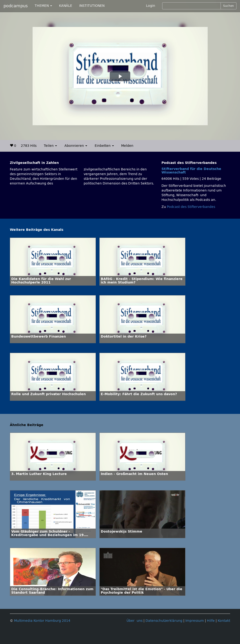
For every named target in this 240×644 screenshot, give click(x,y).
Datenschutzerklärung (164, 621)
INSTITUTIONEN (92, 6)
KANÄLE (66, 6)
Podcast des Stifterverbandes (191, 207)
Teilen (50, 146)
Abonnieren (76, 146)
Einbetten (104, 146)
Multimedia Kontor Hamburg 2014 (42, 621)
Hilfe (211, 621)
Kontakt (224, 621)
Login (151, 6)
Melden (127, 146)
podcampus (16, 6)
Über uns (135, 621)
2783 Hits (29, 146)
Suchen (229, 6)
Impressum (195, 621)
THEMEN (43, 6)
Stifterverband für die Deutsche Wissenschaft (191, 171)
